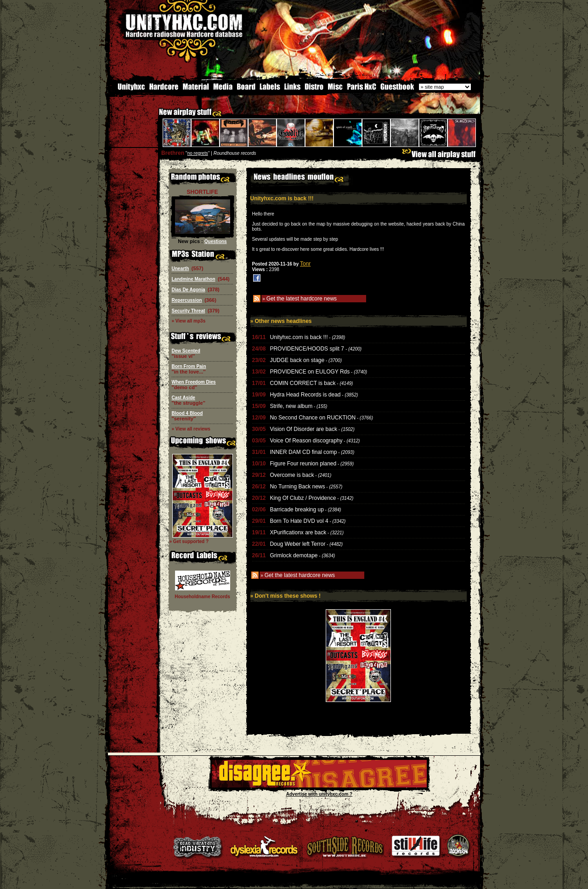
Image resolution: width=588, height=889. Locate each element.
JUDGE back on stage (297, 359)
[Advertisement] (358, 726)
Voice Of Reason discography (306, 440)
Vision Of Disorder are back (303, 428)
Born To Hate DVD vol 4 (299, 520)
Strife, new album (291, 405)
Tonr (305, 263)
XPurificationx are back (298, 532)
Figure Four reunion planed (303, 463)
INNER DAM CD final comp (303, 451)
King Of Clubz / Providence (303, 497)
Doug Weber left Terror (297, 543)
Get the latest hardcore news (302, 298)
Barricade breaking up (297, 509)
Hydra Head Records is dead (305, 394)
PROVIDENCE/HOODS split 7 (308, 348)
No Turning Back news (297, 486)
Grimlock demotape (294, 555)
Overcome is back (292, 474)
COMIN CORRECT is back (302, 382)
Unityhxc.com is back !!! (299, 336)
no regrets (198, 152)
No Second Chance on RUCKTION (313, 417)
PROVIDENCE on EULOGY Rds (310, 371)
